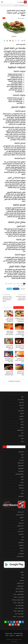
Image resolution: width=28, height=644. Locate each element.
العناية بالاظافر (21, 466)
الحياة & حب (21, 460)
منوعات (22, 493)
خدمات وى (21, 529)
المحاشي (22, 408)
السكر (18, 284)
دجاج (14, 284)
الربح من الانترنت (20, 512)
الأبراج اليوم (21, 534)
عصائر (22, 433)
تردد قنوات (21, 548)
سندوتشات (21, 419)
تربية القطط (21, 488)
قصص (22, 441)
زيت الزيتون (10, 284)
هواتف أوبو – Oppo (19, 592)
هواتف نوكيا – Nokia (19, 608)
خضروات (22, 551)
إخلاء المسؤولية (19, 635)
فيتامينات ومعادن (20, 556)
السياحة (22, 482)
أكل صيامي (21, 405)
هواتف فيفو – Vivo (20, 605)
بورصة (22, 540)
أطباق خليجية (21, 411)
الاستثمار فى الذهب (20, 515)
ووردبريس (21, 580)
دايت (22, 491)
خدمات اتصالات (20, 531)
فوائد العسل (21, 554)
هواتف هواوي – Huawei (18, 611)
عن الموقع (12, 635)
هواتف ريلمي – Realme (19, 597)
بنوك (22, 537)
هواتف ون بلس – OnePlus (18, 616)
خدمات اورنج (21, 523)
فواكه (22, 438)
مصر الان (13, 641)
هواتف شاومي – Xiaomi (18, 603)
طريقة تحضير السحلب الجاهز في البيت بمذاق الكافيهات (21, 298)
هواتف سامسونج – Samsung (18, 600)
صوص (22, 422)
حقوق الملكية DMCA (18, 633)
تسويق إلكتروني (20, 586)
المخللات (22, 413)
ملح (19, 285)
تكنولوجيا (22, 517)
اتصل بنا (7, 635)
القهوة (22, 477)
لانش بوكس (21, 436)
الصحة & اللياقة (20, 463)
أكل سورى (21, 402)
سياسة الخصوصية (9, 633)
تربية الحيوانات (21, 485)
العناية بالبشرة (21, 468)
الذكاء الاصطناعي (20, 583)
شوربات (22, 427)
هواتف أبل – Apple (20, 589)
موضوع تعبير (21, 496)
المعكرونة (21, 416)
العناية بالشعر (21, 471)
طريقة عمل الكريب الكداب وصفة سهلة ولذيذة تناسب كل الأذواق (7, 299)
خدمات (22, 520)
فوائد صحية (23, 285)
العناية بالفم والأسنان (19, 474)
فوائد (6, 284)
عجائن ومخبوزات (20, 430)
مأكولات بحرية (21, 400)
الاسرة (22, 455)
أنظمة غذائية (21, 452)
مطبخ (4, 18)
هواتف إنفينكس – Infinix (18, 594)
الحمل (22, 457)
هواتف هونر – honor (19, 614)
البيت (21, 284)
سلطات (22, 425)
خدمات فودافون (20, 526)
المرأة (22, 480)
